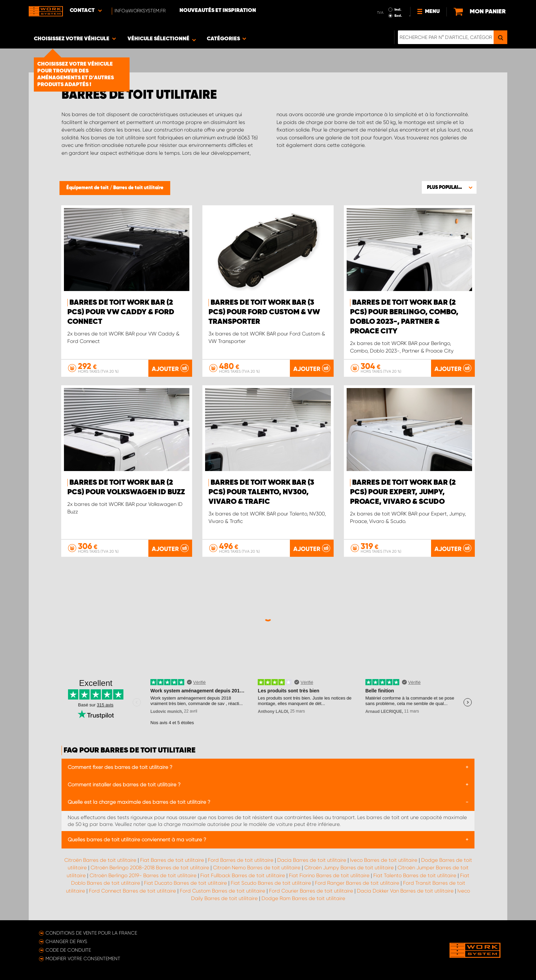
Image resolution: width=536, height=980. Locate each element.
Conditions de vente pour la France (91, 933)
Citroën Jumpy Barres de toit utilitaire (349, 868)
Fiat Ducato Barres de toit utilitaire (185, 883)
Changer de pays (66, 941)
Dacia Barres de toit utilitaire (312, 860)
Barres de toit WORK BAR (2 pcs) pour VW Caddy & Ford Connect (121, 312)
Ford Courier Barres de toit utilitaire (311, 891)
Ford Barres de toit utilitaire (241, 860)
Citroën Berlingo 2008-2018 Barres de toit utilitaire (150, 868)
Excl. (398, 16)
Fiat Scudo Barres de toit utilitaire (271, 883)
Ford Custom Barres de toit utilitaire (223, 891)
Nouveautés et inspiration (218, 11)
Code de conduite (68, 950)
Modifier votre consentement (83, 958)
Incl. (398, 10)
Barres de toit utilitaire (138, 188)
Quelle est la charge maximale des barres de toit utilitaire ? (139, 802)
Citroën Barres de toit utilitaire (100, 860)
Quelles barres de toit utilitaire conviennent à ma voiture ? (137, 840)
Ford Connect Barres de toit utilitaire (132, 891)
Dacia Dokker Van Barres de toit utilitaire (405, 891)
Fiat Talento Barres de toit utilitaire (415, 875)
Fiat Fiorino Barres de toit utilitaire (329, 875)
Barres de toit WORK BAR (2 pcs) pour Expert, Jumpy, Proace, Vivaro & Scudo (403, 492)
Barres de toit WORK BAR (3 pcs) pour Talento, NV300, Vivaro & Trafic (261, 492)
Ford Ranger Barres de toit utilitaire (357, 883)
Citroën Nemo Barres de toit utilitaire (257, 868)
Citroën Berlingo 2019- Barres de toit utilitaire (143, 875)
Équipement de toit (88, 188)
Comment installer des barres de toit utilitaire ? (124, 785)
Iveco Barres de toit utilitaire (384, 860)
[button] (449, 187)
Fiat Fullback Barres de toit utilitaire (243, 875)
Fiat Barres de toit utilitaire (172, 860)
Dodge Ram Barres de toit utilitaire (303, 898)
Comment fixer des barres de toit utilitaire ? (120, 767)
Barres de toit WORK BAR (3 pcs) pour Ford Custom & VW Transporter (264, 312)
